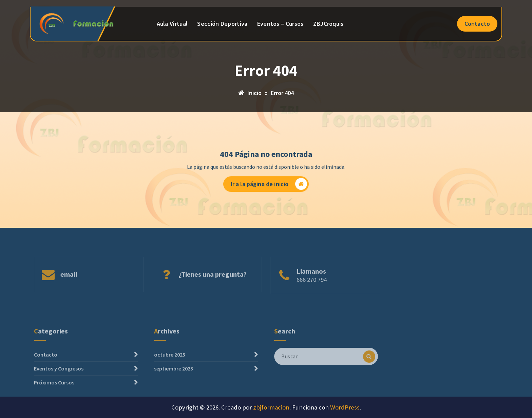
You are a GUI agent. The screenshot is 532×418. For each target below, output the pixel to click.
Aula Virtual (172, 24)
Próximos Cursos (54, 395)
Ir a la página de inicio (269, 185)
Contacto (477, 24)
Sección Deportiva (222, 24)
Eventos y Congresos (59, 381)
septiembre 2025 (174, 381)
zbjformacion (271, 407)
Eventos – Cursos (280, 24)
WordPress (345, 407)
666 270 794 (312, 287)
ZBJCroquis (328, 24)
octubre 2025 (170, 367)
